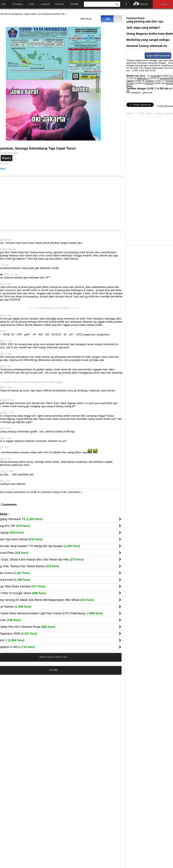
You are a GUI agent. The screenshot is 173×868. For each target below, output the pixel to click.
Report (7, 158)
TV (136, 113)
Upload (144, 4)
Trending (17, 4)
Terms (150, 113)
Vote (31, 4)
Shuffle (75, 4)
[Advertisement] (92, 203)
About (129, 113)
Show (60, 382)
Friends (60, 4)
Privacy (159, 113)
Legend (45, 4)
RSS (142, 113)
